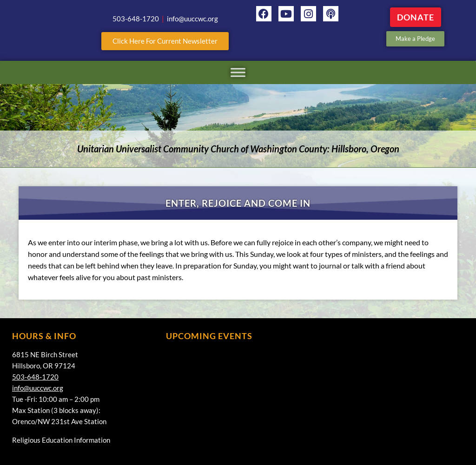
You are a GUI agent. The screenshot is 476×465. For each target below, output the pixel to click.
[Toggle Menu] (238, 72)
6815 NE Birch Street (45, 354)
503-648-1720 (35, 377)
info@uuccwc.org (38, 388)
